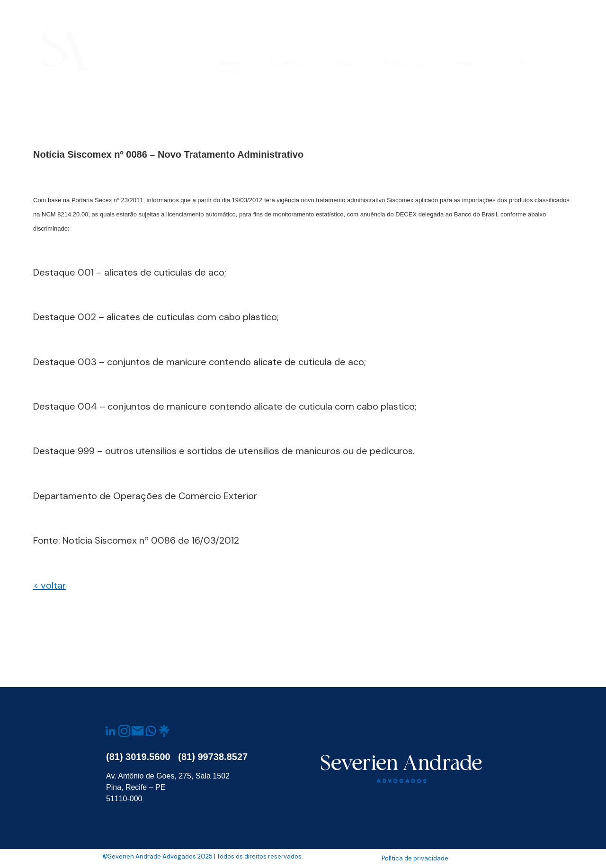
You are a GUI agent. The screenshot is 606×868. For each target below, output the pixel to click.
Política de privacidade (415, 858)
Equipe (346, 63)
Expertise (288, 63)
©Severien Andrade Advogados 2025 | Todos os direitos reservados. (203, 856)
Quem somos (229, 67)
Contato (463, 63)
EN (522, 63)
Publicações (406, 63)
